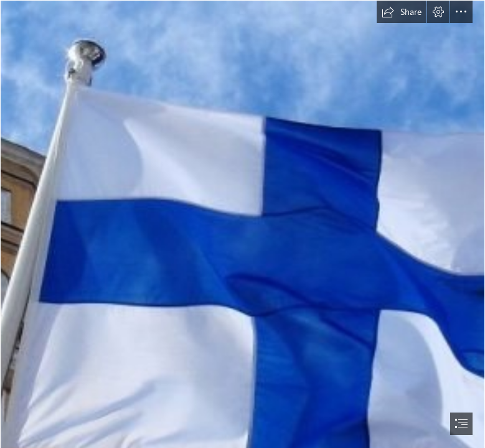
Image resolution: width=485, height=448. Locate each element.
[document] (242, 224)
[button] (402, 12)
